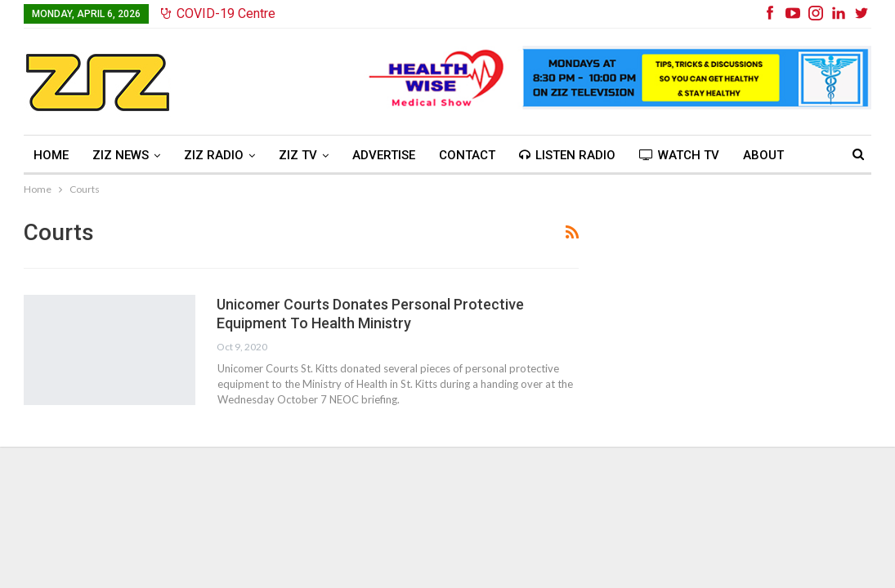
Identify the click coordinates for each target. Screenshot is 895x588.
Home (51, 155)
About (763, 155)
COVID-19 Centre (218, 13)
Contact (467, 155)
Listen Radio (567, 155)
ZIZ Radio (214, 155)
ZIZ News (121, 155)
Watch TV (679, 155)
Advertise (384, 155)
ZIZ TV (298, 155)
